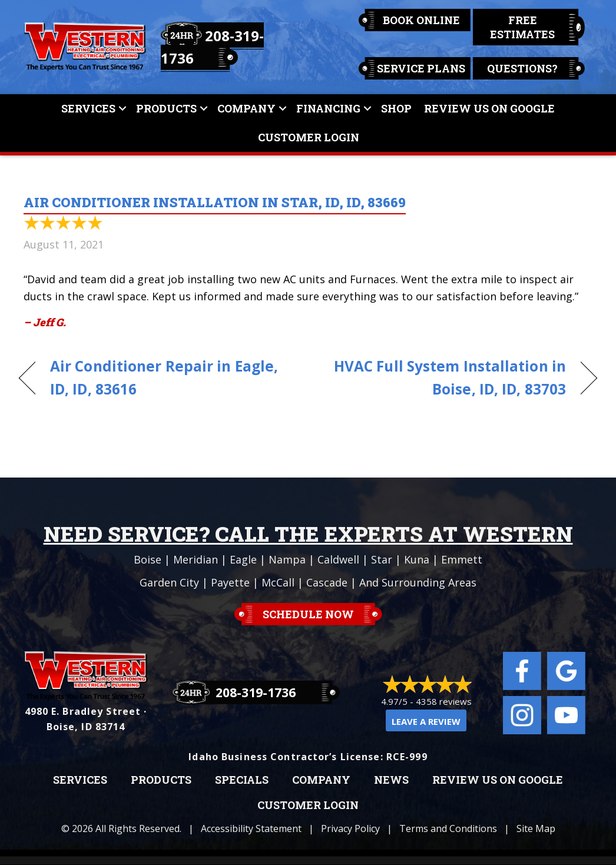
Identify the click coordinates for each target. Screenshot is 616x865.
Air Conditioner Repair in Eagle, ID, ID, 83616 (164, 377)
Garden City (169, 582)
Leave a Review (426, 721)
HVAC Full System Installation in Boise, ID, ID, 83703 (446, 377)
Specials (242, 780)
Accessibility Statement (251, 828)
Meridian (196, 559)
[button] (122, 109)
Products (166, 108)
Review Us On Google (489, 108)
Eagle (243, 559)
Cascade (327, 582)
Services (88, 108)
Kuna (417, 559)
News (391, 780)
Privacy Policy (350, 828)
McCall (278, 582)
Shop (396, 108)
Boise (148, 559)
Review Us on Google (498, 780)
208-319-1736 (256, 692)
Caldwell (338, 559)
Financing (328, 108)
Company (246, 108)
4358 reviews (444, 701)
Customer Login (309, 137)
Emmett (462, 559)
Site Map (536, 828)
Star (382, 559)
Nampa (287, 559)
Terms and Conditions (448, 828)
